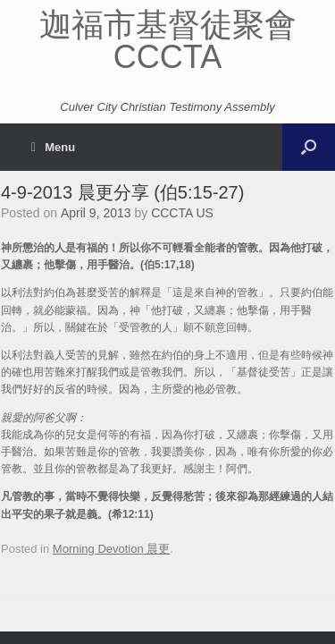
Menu (53, 147)
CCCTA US (182, 213)
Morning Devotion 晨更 (112, 549)
